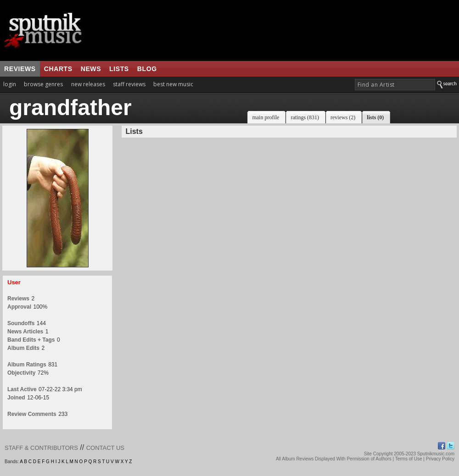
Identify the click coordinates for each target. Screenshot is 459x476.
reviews (20, 69)
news (91, 69)
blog (147, 69)
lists (119, 69)
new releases (88, 84)
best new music (173, 84)
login (10, 84)
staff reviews (129, 84)
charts (58, 69)
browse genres (43, 84)
